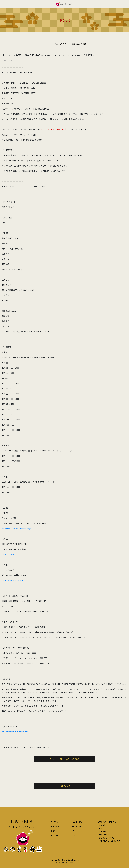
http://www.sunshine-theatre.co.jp (16, 529)
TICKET (55, 831)
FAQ (74, 831)
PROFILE (56, 826)
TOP (74, 835)
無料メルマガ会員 (79, 44)
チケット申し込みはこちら (64, 759)
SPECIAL (77, 826)
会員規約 (102, 825)
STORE (55, 835)
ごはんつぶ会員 (60, 44)
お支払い (102, 832)
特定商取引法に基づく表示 (109, 841)
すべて (46, 44)
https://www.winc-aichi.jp (13, 580)
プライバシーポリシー (108, 838)
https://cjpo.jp (8, 554)
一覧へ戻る (64, 786)
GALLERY (77, 822)
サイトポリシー (105, 835)
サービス (102, 828)
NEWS (54, 822)
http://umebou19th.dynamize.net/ (16, 732)
